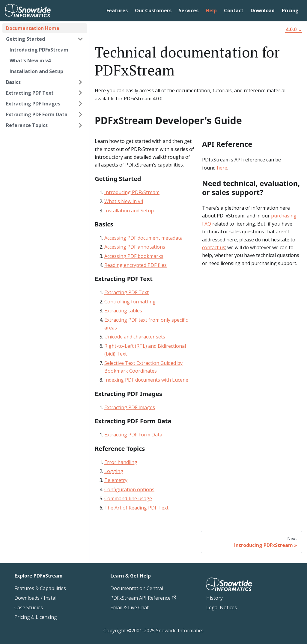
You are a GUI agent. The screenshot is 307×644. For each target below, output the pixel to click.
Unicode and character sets (135, 337)
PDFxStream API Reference (143, 598)
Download (263, 10)
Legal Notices (222, 607)
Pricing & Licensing (36, 617)
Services (189, 10)
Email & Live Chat (130, 607)
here (222, 168)
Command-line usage (128, 498)
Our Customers (153, 10)
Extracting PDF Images (130, 407)
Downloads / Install (36, 598)
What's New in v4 (30, 61)
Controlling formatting (130, 302)
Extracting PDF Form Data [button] (37, 114)
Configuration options (129, 489)
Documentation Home (33, 28)
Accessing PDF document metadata (143, 238)
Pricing (290, 10)
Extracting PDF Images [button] (33, 104)
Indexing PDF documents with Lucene (146, 380)
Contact (234, 10)
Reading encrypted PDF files (136, 265)
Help (211, 10)
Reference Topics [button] (27, 125)
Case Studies (29, 607)
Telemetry (116, 480)
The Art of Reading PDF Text (136, 508)
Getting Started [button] (25, 39)
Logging (114, 471)
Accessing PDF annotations (135, 247)
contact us (214, 247)
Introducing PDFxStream (39, 50)
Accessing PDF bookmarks (134, 256)
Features (117, 10)
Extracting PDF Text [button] (30, 93)
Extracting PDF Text (127, 292)
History (215, 598)
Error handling (121, 462)
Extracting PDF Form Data (133, 435)
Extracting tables (123, 311)
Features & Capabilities (40, 588)
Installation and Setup (36, 71)
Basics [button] (13, 82)
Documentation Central (137, 588)
